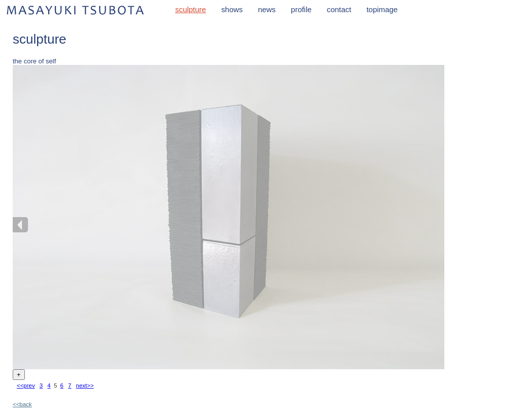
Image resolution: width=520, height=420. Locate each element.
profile (301, 9)
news (267, 9)
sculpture (191, 9)
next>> (85, 386)
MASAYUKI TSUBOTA (76, 10)
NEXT (437, 225)
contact (339, 9)
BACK (20, 225)
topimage (382, 9)
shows (232, 9)
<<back (22, 404)
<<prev (26, 386)
